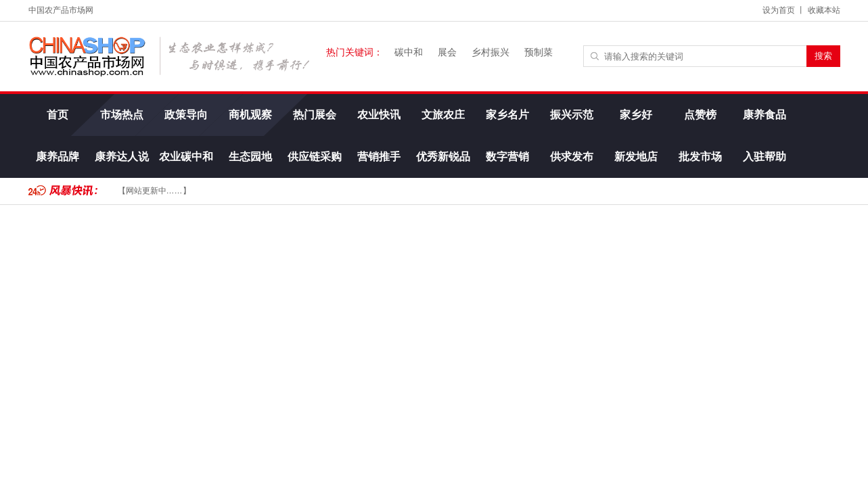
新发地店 (635, 157)
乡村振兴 (490, 52)
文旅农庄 (442, 115)
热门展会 (314, 115)
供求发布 (571, 157)
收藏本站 (824, 10)
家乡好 (635, 115)
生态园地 (250, 157)
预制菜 (539, 52)
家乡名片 (507, 115)
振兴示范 (571, 115)
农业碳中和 (185, 157)
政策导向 (185, 115)
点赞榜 (700, 115)
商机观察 (250, 115)
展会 (447, 52)
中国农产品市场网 (61, 10)
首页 (57, 115)
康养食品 (764, 115)
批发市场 (700, 157)
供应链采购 (314, 157)
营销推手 (378, 157)
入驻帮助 (764, 157)
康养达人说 (121, 157)
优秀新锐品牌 (442, 164)
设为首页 (779, 10)
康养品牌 (57, 157)
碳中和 (409, 52)
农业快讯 (378, 115)
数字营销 (507, 157)
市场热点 (121, 115)
